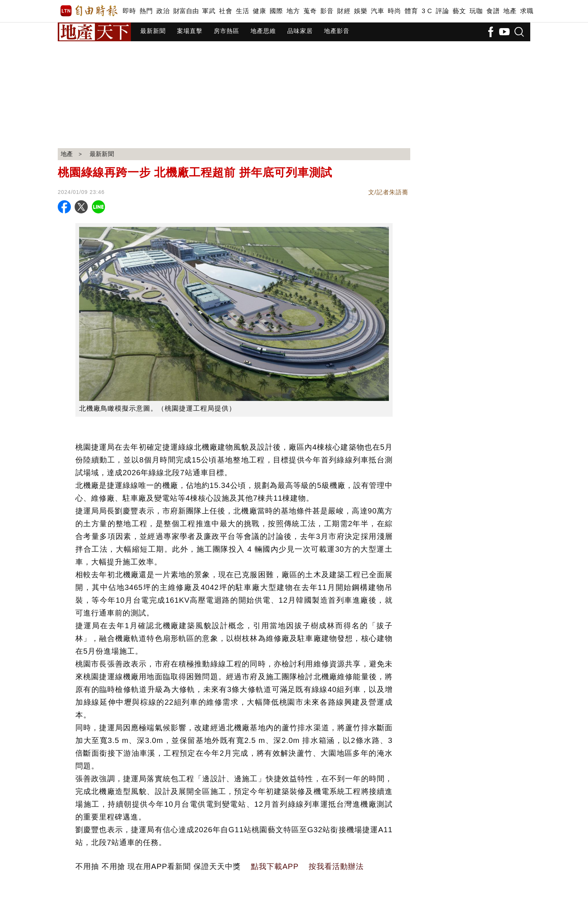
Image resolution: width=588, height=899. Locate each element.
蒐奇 (310, 11)
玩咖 (476, 11)
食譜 (493, 11)
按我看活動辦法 (336, 866)
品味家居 (300, 31)
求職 (527, 11)
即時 (129, 11)
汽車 (377, 11)
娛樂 (361, 11)
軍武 (209, 11)
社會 (226, 11)
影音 (327, 11)
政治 (163, 11)
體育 (411, 11)
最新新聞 (153, 31)
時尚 (394, 11)
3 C (427, 11)
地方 (293, 11)
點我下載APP (275, 866)
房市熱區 (226, 31)
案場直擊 (190, 31)
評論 (442, 11)
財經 (344, 11)
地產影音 (337, 31)
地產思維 (263, 31)
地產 (510, 11)
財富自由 (186, 11)
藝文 (459, 11)
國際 (276, 11)
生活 (242, 11)
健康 (259, 11)
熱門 (146, 11)
